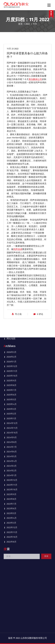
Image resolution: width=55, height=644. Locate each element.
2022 (28, 24)
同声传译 (11, 241)
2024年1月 (12, 397)
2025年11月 (12, 293)
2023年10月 (12, 411)
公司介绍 (11, 227)
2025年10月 (12, 297)
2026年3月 (12, 274)
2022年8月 (12, 463)
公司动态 (13, 232)
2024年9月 (12, 359)
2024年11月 (12, 349)
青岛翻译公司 (35, 93)
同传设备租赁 (13, 251)
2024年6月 (12, 373)
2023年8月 (12, 421)
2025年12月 (12, 288)
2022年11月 (12, 454)
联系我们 (11, 255)
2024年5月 (12, 378)
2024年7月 (12, 368)
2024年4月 (12, 383)
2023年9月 (12, 416)
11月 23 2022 (13, 62)
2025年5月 (11, 321)
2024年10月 (12, 354)
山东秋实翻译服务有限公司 (34, 638)
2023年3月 (11, 444)
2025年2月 (11, 335)
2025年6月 (12, 316)
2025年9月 (12, 302)
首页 (20, 24)
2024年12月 (12, 345)
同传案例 (11, 246)
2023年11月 (12, 406)
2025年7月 (12, 312)
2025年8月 (12, 307)
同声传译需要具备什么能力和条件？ (27, 69)
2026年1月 (12, 283)
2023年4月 (12, 439)
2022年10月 (12, 458)
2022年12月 (12, 449)
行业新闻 (13, 236)
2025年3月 (11, 331)
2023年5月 (11, 435)
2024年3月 (12, 387)
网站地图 (11, 260)
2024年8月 (12, 364)
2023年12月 (12, 402)
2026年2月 (12, 278)
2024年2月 (12, 392)
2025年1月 (11, 340)
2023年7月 (12, 425)
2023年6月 (12, 430)
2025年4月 (12, 326)
